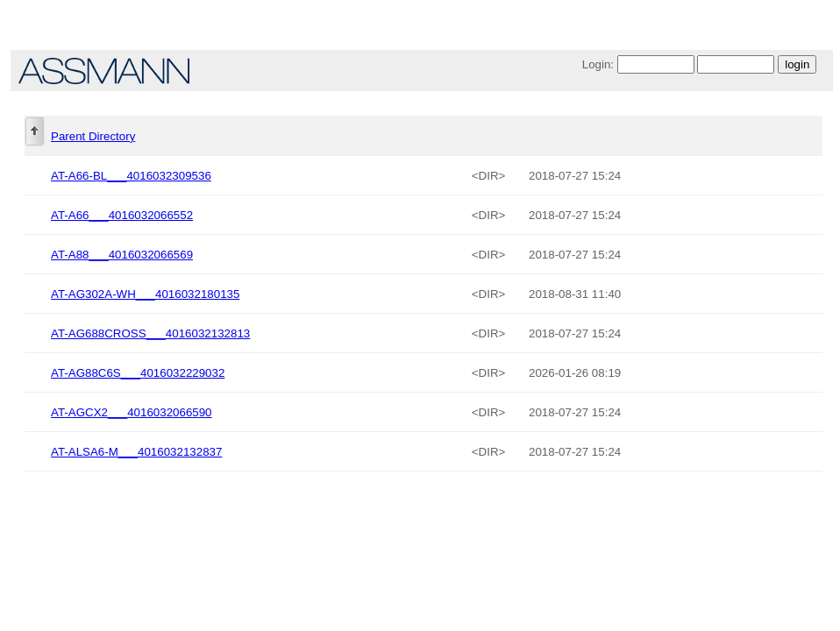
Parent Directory (93, 136)
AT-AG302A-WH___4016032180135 (145, 294)
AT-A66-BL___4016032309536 (131, 176)
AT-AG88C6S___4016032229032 (138, 373)
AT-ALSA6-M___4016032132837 (136, 452)
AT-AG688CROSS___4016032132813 (150, 333)
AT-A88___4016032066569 (122, 255)
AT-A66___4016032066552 (122, 215)
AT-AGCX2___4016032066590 (132, 412)
